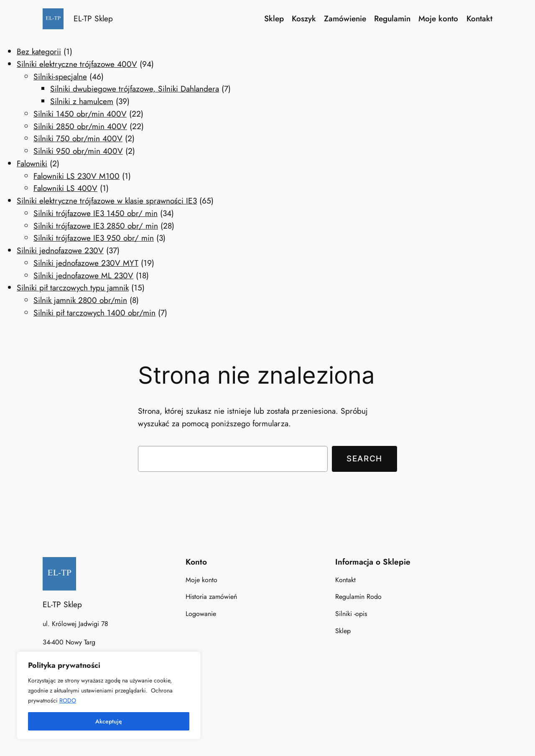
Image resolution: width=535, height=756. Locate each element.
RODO (68, 700)
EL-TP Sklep (93, 18)
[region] (109, 695)
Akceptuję (109, 721)
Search (364, 458)
